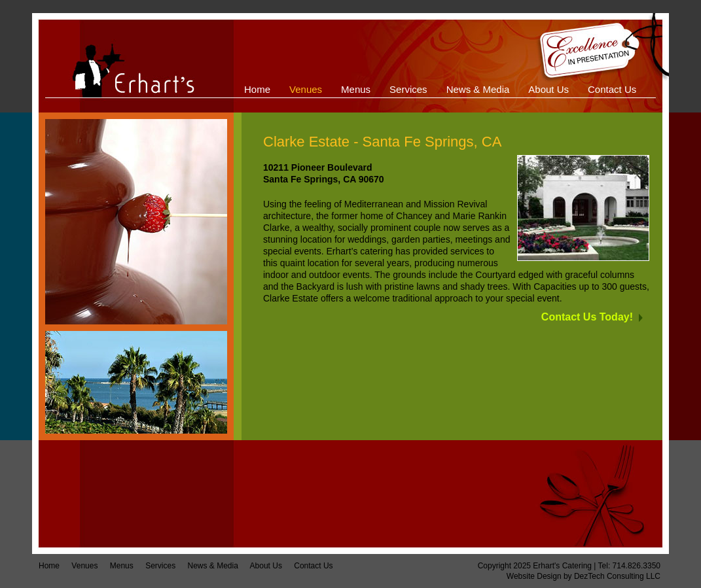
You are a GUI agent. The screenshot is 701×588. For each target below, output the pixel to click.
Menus (122, 566)
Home (49, 566)
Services (160, 566)
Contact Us (313, 566)
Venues (84, 566)
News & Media (212, 566)
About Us (266, 566)
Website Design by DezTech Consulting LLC (584, 576)
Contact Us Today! (587, 317)
